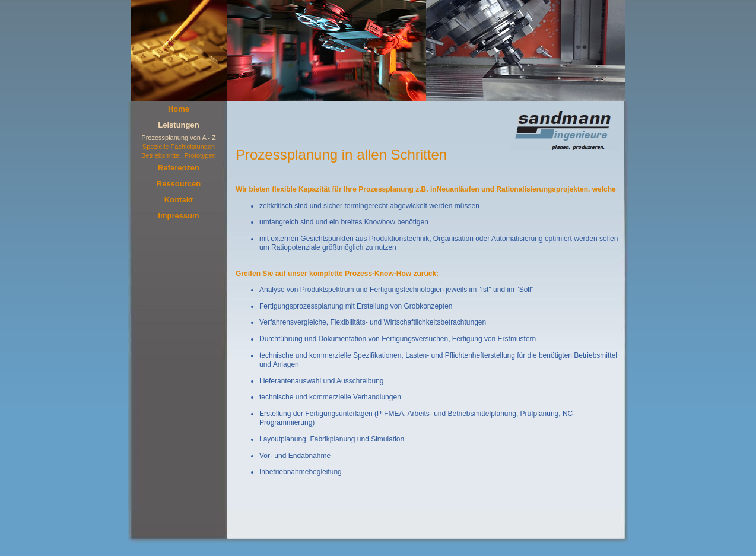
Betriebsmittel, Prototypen (179, 155)
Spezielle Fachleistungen (179, 147)
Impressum (178, 216)
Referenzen (179, 168)
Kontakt (179, 200)
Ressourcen (179, 184)
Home (179, 109)
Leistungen (178, 125)
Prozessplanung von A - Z (178, 138)
